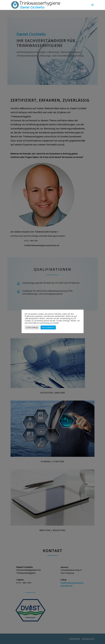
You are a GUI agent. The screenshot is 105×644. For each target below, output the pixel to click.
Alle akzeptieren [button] (48, 327)
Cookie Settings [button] (32, 327)
